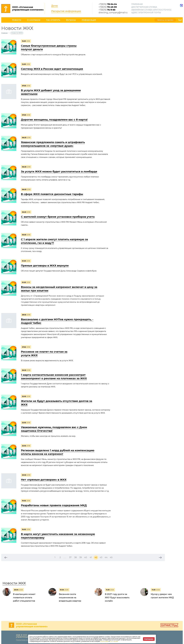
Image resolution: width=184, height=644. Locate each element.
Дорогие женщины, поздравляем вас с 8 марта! (54, 120)
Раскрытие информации (66, 11)
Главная (4, 33)
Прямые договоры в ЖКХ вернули (45, 266)
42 (96, 557)
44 (106, 557)
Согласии (114, 641)
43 (101, 557)
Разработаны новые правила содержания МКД (54, 505)
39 (81, 557)
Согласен (149, 639)
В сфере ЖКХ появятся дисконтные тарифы (52, 194)
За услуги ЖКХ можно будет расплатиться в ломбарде (59, 172)
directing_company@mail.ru (113, 13)
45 (111, 557)
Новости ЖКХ (14, 583)
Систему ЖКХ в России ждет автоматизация (52, 69)
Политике (104, 641)
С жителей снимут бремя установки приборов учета (58, 217)
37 (70, 557)
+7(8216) (108, 4)
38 (75, 557)
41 (91, 557)
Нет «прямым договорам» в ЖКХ (44, 480)
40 (86, 557)
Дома (54, 6)
